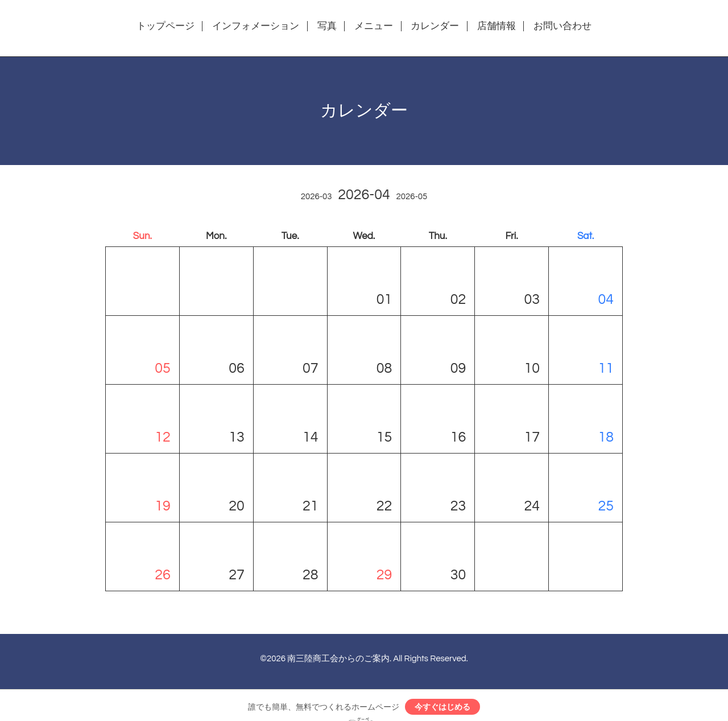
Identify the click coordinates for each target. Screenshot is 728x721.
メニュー (374, 26)
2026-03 (317, 197)
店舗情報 (497, 26)
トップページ (166, 26)
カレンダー (435, 26)
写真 (327, 26)
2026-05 (411, 197)
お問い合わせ (562, 26)
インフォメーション (256, 26)
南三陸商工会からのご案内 (338, 659)
